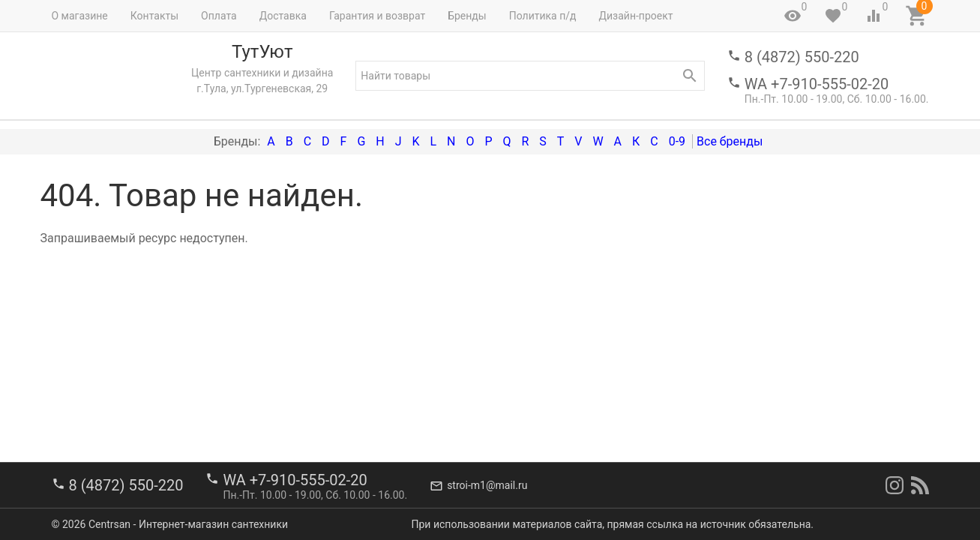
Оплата (219, 16)
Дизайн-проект (635, 16)
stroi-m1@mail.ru (487, 485)
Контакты (154, 16)
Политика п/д (543, 16)
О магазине (80, 16)
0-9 (677, 141)
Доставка (283, 16)
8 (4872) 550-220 (802, 57)
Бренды (467, 16)
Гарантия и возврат (377, 16)
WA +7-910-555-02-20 (817, 84)
